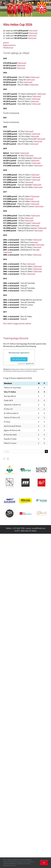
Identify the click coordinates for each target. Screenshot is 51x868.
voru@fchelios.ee (39, 528)
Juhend (6, 43)
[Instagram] (8, 459)
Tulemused (33, 31)
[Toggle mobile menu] (4, 3)
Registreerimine (9, 45)
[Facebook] (4, 459)
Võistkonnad (8, 48)
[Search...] (24, 451)
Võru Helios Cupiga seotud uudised (17, 324)
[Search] (46, 451)
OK (44, 863)
